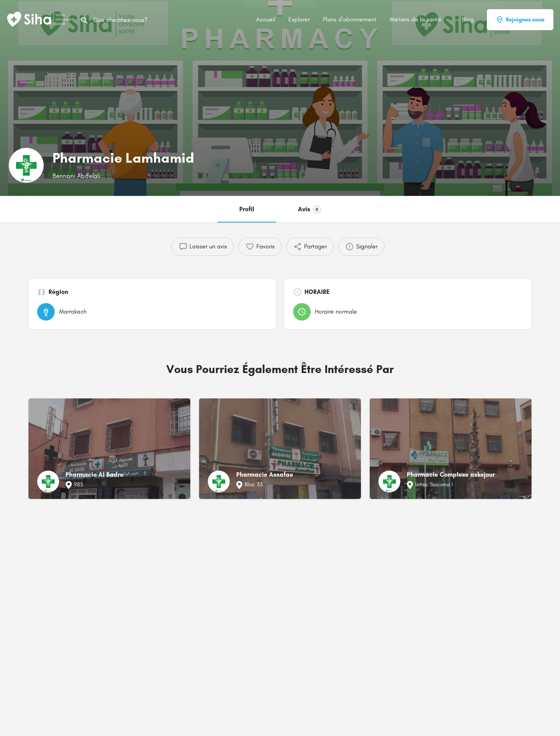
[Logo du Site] (40, 19)
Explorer (299, 19)
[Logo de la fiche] (26, 165)
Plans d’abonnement (350, 19)
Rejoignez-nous (520, 20)
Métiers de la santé (416, 19)
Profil (247, 209)
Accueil (266, 19)
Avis (310, 209)
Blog (468, 19)
